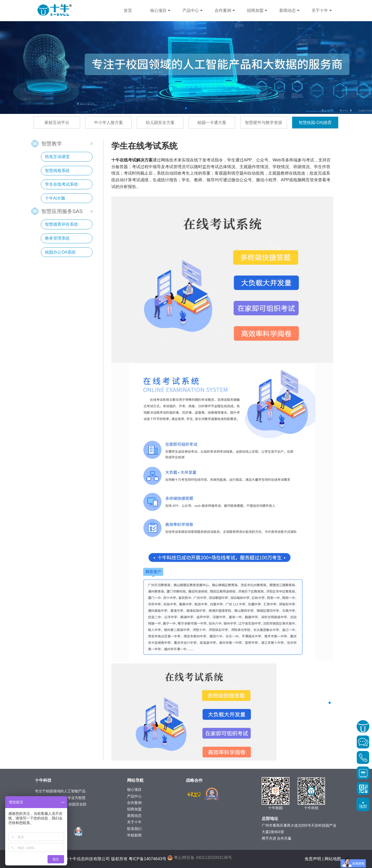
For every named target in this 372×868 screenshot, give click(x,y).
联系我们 (134, 829)
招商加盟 (257, 11)
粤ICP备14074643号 (148, 859)
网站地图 (333, 859)
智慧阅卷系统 (57, 171)
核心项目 (160, 11)
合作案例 (225, 11)
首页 (128, 10)
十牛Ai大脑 (55, 198)
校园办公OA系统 (60, 252)
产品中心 (192, 11)
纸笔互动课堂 (57, 157)
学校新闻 (134, 835)
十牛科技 (55, 10)
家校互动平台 (57, 123)
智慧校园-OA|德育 (315, 123)
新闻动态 (289, 11)
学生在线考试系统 (61, 184)
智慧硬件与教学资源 (263, 123)
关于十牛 (321, 11)
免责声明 (313, 859)
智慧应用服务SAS (62, 211)
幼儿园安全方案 (160, 123)
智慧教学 (52, 143)
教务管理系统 (57, 238)
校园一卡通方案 (212, 123)
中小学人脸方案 (109, 123)
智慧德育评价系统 (61, 224)
